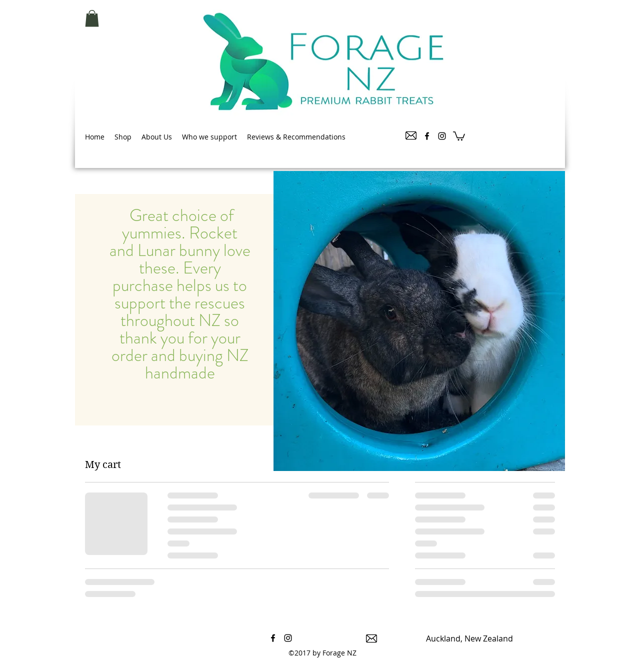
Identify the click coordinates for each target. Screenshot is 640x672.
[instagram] (442, 136)
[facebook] (427, 136)
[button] (92, 18)
